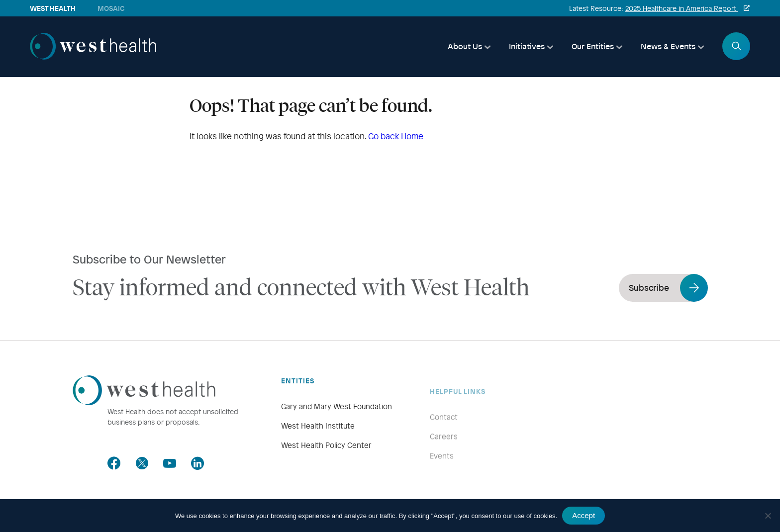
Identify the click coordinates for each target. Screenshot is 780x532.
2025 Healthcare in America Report (682, 8)
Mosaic (111, 8)
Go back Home (396, 136)
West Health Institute (318, 440)
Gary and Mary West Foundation (337, 420)
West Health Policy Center (326, 459)
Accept (584, 515)
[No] (768, 516)
